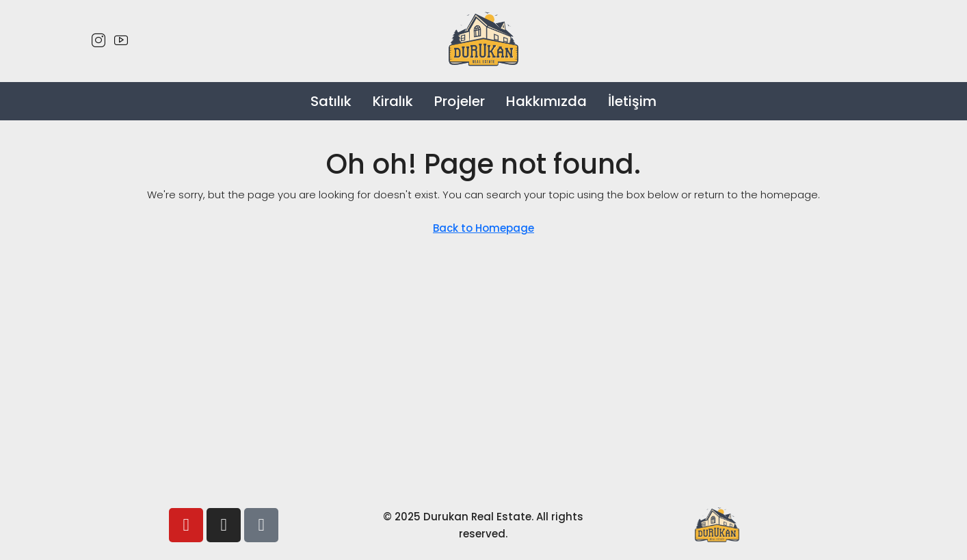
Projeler (460, 101)
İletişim (632, 101)
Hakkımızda (546, 101)
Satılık (331, 101)
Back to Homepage (483, 228)
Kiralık (393, 101)
